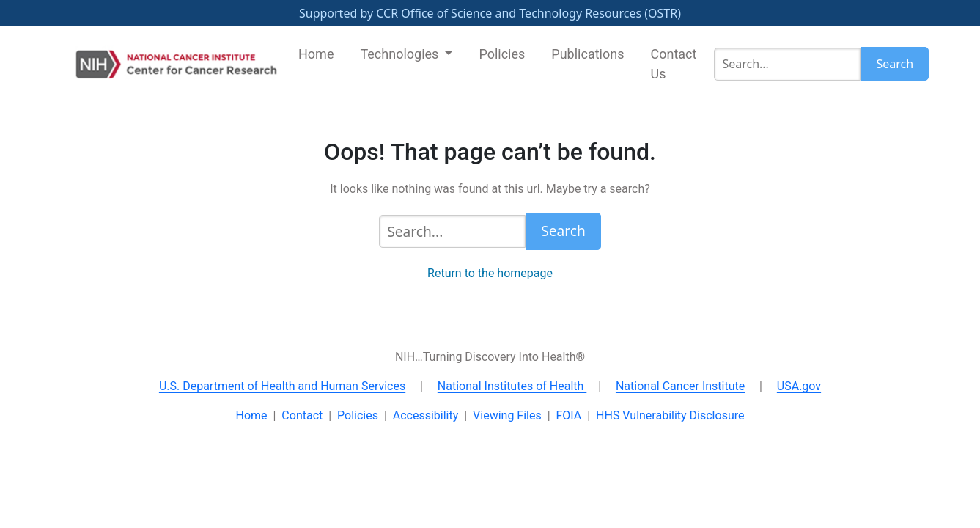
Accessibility (426, 415)
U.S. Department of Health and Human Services (282, 386)
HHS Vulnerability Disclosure (670, 415)
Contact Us (673, 64)
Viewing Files (507, 415)
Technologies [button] (401, 54)
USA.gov (799, 386)
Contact (302, 415)
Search (895, 64)
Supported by (490, 13)
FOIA (568, 415)
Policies (502, 54)
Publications (587, 54)
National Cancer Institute (680, 386)
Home (316, 54)
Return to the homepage (490, 273)
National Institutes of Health (512, 386)
